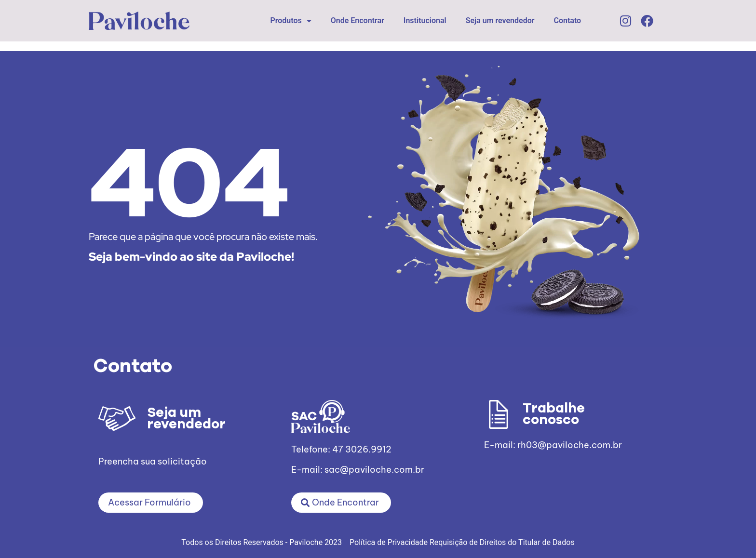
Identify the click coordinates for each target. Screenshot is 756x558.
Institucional (425, 20)
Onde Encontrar (358, 20)
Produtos (290, 21)
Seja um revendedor (500, 20)
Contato (568, 20)
